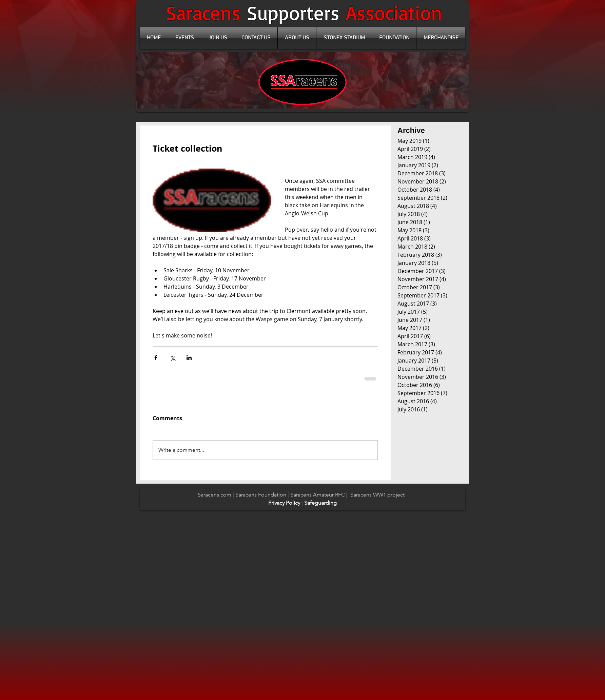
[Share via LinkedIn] (189, 358)
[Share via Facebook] (156, 358)
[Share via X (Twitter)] (172, 358)
